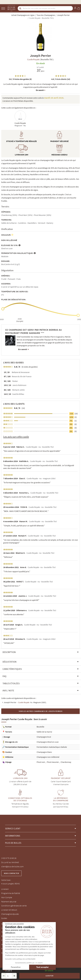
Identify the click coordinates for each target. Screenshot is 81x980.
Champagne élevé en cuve (48, 742)
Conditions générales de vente (14, 906)
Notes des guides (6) (20, 79)
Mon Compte (7, 897)
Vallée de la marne (44, 732)
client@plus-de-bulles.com (12, 866)
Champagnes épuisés (10, 914)
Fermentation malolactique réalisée (52, 747)
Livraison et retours (9, 910)
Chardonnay (66, 762)
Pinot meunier (53, 762)
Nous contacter (11, 873)
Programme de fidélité (11, 893)
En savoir (41, 90)
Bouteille (40, 727)
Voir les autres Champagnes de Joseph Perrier (40, 711)
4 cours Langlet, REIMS (10, 884)
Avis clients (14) (61, 79)
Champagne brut (44, 737)
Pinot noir (41, 762)
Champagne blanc (44, 752)
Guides (4, 918)
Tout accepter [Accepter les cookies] (22, 967)
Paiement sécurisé (9, 902)
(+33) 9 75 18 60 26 (9, 858)
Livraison (5, 889)
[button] (40, 652)
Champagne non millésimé (48, 757)
